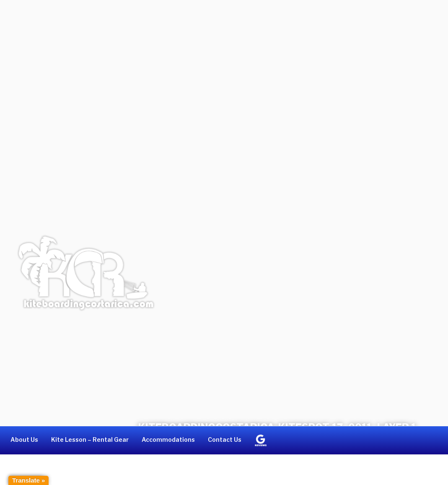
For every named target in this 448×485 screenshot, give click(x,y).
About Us (24, 439)
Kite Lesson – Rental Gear (90, 439)
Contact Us (225, 439)
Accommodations (168, 439)
